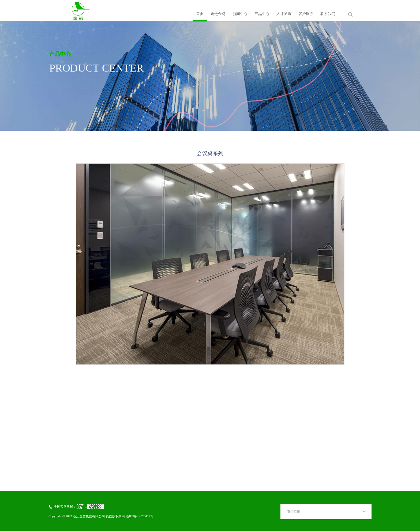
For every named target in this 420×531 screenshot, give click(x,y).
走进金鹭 (218, 14)
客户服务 (306, 14)
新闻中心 (240, 14)
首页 (200, 14)
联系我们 (328, 14)
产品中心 (262, 14)
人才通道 (284, 14)
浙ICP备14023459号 (140, 516)
